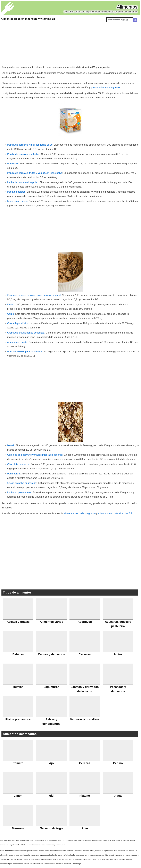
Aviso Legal (77, 864)
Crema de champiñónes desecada (26, 333)
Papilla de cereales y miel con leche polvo (30, 145)
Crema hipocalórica (18, 323)
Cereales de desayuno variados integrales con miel (35, 455)
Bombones (13, 164)
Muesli (11, 445)
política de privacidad (63, 864)
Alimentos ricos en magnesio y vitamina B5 (28, 19)
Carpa (11, 314)
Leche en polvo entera (19, 492)
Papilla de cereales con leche (23, 154)
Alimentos (127, 7)
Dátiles (11, 305)
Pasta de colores (16, 192)
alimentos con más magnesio (80, 513)
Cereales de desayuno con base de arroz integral (34, 295)
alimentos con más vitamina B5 (115, 513)
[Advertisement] (70, 43)
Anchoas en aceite (17, 342)
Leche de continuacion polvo (23, 182)
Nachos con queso (17, 201)
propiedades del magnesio (105, 87)
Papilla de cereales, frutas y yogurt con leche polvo (35, 173)
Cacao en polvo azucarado (22, 483)
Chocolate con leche (18, 464)
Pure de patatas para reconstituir (25, 352)
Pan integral (14, 474)
